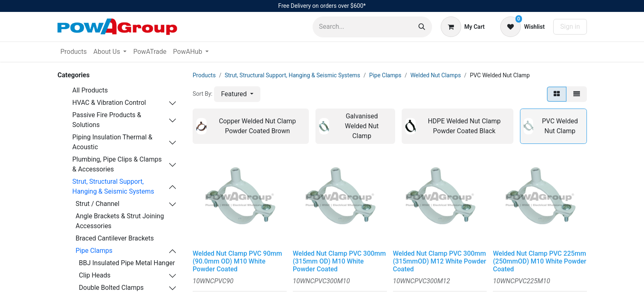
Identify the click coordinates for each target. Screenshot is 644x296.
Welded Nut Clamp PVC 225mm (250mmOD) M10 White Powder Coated (539, 261)
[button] (237, 94)
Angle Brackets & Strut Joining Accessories (120, 221)
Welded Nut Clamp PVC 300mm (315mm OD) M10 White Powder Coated (339, 261)
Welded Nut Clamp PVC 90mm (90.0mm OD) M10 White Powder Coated (237, 261)
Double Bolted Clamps (111, 288)
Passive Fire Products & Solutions (107, 120)
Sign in (570, 27)
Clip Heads (95, 275)
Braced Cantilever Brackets (115, 238)
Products (204, 75)
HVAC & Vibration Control (109, 103)
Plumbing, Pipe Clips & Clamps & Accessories (117, 164)
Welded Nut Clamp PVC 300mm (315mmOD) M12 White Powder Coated (440, 261)
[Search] (422, 27)
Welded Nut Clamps (436, 75)
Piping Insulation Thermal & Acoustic (112, 142)
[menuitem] (74, 52)
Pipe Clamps (94, 251)
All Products (90, 90)
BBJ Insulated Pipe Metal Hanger (127, 263)
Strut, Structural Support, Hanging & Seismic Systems (113, 186)
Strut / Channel (98, 204)
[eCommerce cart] (463, 27)
